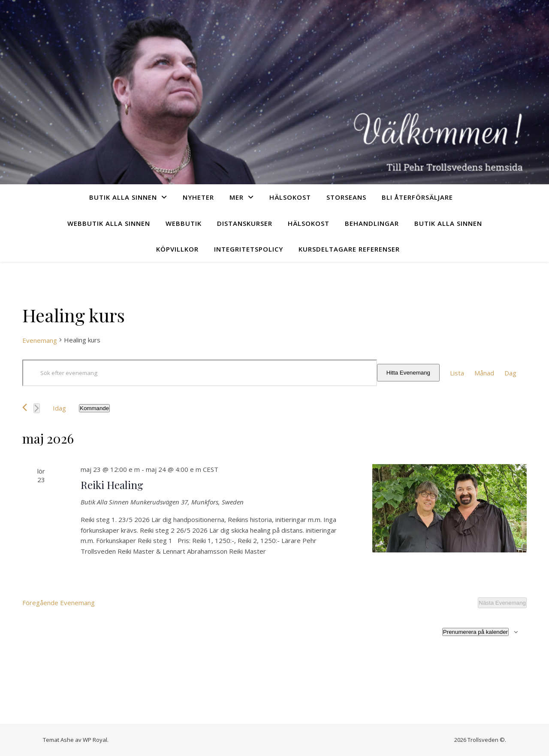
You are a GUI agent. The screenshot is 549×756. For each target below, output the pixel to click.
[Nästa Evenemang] (37, 408)
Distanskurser (245, 223)
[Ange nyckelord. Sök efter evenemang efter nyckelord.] (200, 373)
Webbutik (184, 223)
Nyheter (198, 197)
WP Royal (95, 740)
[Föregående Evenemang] (25, 407)
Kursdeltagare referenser (349, 249)
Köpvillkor (177, 249)
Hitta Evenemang (408, 373)
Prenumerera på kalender (475, 632)
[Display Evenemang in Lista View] (457, 373)
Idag (59, 408)
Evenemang (40, 340)
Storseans (346, 197)
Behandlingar (372, 223)
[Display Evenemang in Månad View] (484, 373)
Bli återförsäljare (417, 197)
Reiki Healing (112, 485)
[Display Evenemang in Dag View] (510, 373)
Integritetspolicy (249, 249)
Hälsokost (290, 197)
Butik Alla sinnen (123, 197)
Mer (237, 197)
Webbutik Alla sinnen (109, 223)
